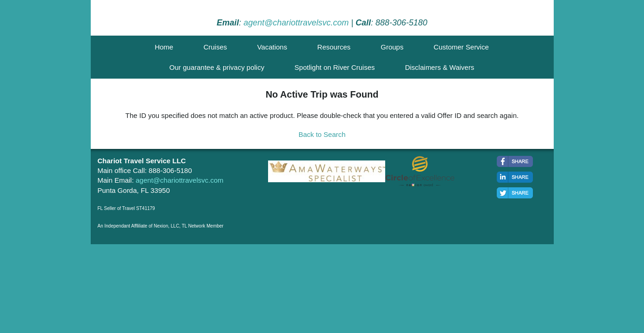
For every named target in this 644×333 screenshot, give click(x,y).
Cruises (215, 47)
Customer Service (461, 47)
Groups (392, 47)
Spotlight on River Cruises (335, 67)
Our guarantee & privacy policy (217, 67)
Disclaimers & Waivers (440, 67)
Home (164, 47)
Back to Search (322, 134)
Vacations (272, 47)
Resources (334, 47)
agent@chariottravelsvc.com (296, 23)
